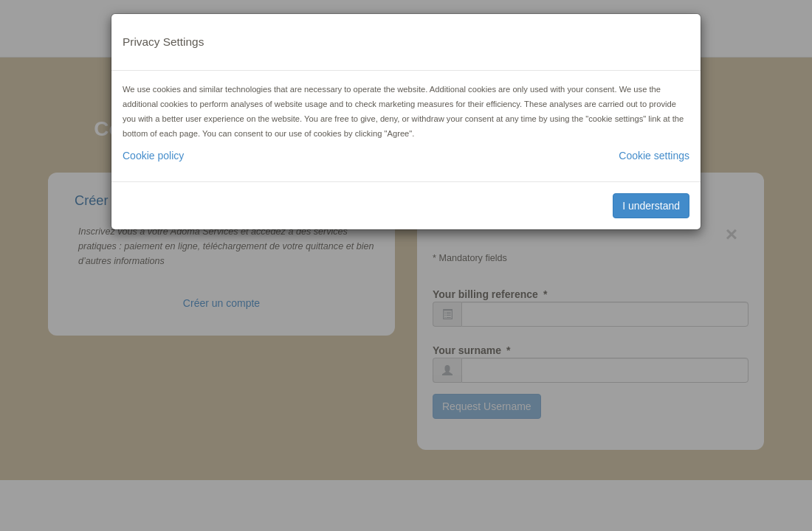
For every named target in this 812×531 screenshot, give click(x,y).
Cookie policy (153, 156)
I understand (651, 206)
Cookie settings (654, 156)
